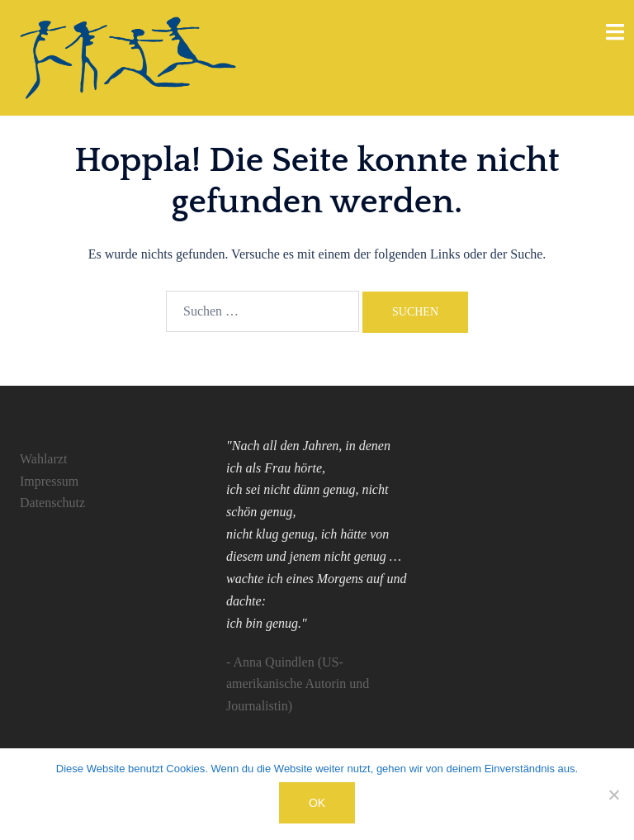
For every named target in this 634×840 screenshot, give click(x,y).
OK (317, 803)
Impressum (49, 481)
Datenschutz (52, 503)
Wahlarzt (43, 459)
